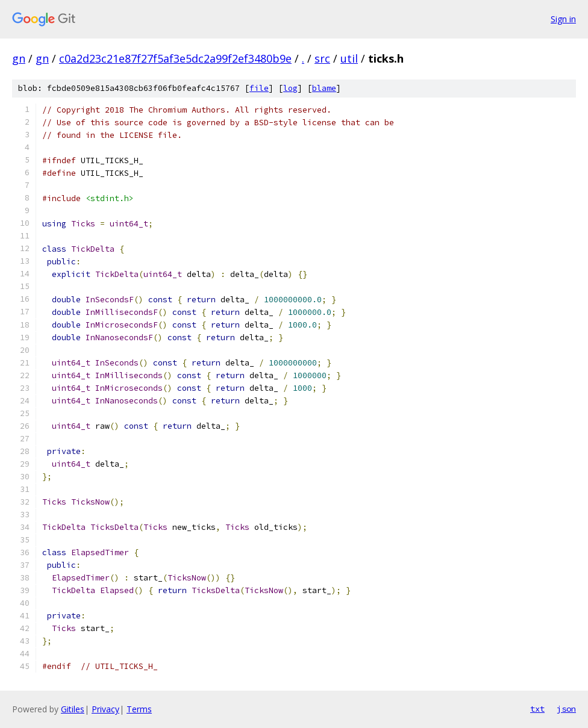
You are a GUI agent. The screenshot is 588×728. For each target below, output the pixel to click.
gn (19, 58)
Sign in (563, 19)
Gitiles (73, 709)
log (290, 88)
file (259, 88)
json (566, 709)
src (322, 58)
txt (537, 709)
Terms (139, 709)
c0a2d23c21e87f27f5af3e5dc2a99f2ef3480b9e (175, 58)
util (349, 58)
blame (324, 88)
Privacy (105, 709)
